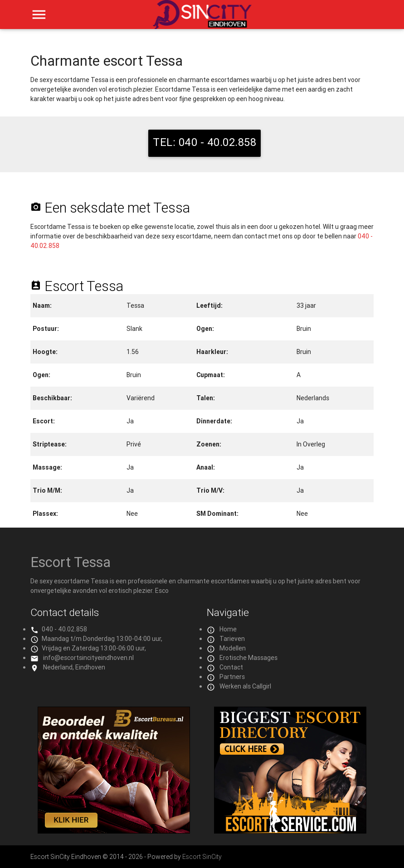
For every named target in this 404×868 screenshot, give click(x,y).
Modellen (233, 648)
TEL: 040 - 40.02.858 (204, 142)
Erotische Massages (248, 658)
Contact (231, 667)
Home (228, 629)
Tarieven (232, 639)
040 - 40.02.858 (64, 629)
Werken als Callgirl (245, 686)
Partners (232, 677)
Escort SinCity (202, 857)
